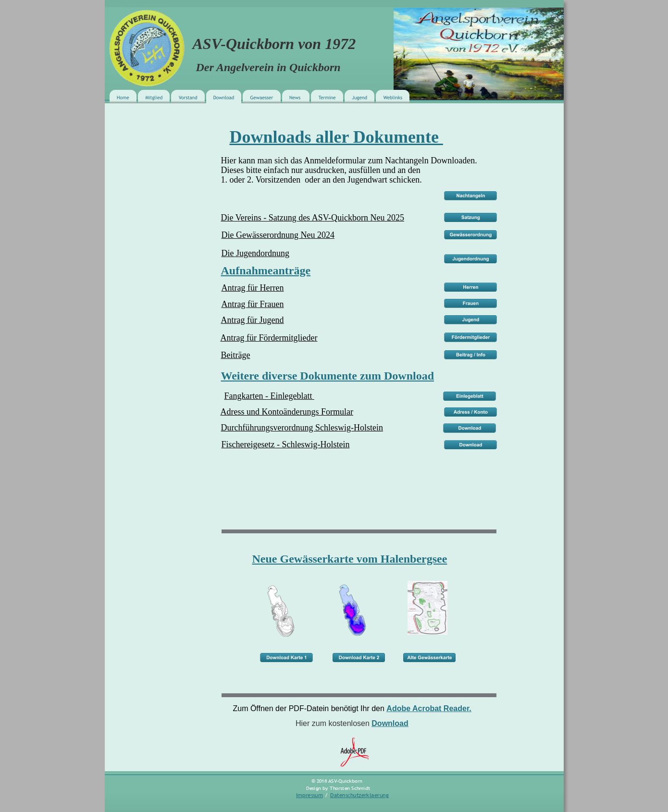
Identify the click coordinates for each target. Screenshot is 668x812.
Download (390, 723)
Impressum (309, 795)
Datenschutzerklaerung (360, 795)
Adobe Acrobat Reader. (429, 708)
